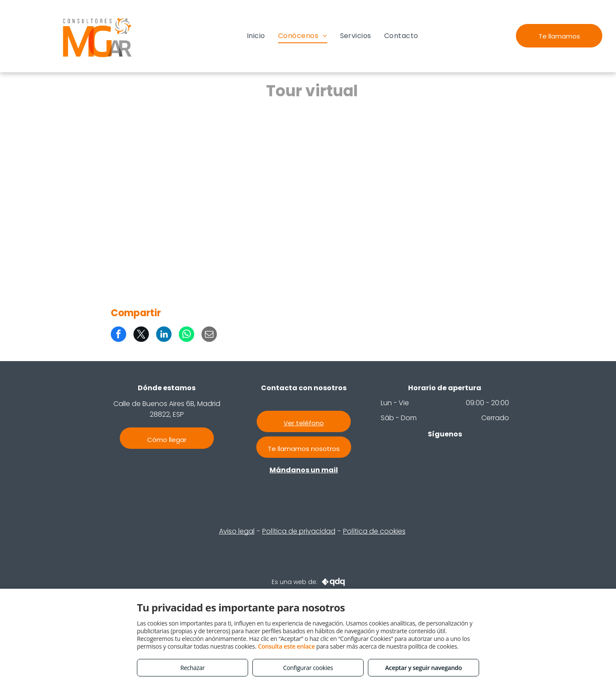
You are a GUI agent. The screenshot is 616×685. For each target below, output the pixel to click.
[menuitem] (256, 36)
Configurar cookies (308, 668)
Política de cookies (374, 531)
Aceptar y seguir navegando (423, 668)
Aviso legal (237, 531)
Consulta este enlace (286, 646)
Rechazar (192, 668)
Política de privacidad (299, 531)
